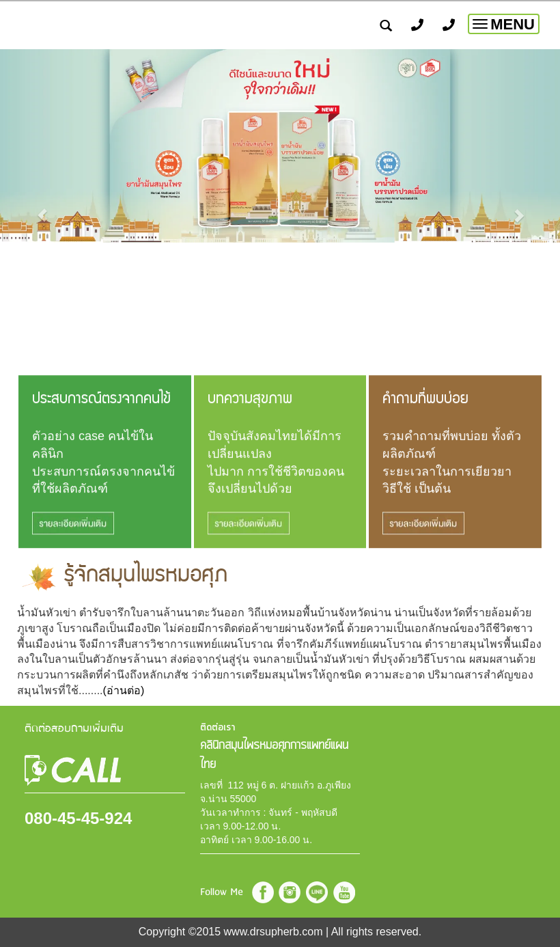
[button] (42, 208)
